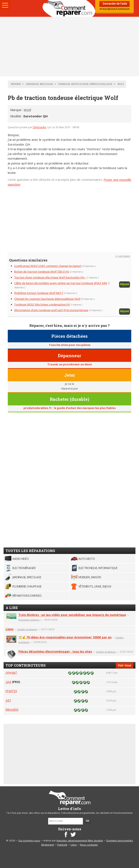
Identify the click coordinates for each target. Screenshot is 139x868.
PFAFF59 (11, 691)
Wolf (27, 110)
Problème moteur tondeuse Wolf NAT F (39, 293)
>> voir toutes (123, 256)
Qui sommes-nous (29, 841)
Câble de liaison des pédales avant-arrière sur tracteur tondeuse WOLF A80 (61, 283)
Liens (10, 629)
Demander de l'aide (115, 4)
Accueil (70, 8)
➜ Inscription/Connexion (114, 9)
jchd (8, 682)
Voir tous (125, 665)
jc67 (8, 700)
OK (87, 821)
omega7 (11, 672)
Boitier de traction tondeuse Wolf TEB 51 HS (42, 272)
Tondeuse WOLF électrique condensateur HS (42, 305)
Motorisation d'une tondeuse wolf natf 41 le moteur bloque (51, 310)
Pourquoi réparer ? (29, 620)
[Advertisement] (69, 47)
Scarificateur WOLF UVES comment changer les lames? (48, 266)
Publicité (62, 845)
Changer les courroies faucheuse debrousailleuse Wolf (47, 299)
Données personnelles (120, 841)
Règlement (48, 845)
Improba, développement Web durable (80, 841)
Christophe (40, 127)
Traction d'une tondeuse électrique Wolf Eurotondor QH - (50, 278)
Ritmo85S (12, 710)
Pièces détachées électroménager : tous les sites (55, 651)
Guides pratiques (27, 629)
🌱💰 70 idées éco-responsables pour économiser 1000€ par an (65, 637)
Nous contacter (89, 845)
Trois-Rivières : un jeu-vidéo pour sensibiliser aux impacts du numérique (72, 615)
